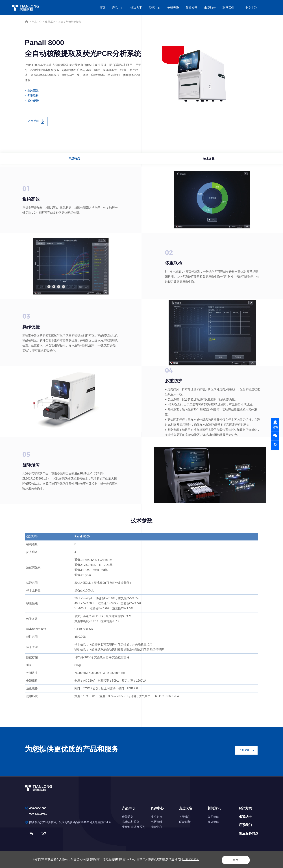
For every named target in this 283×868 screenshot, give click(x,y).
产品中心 (118, 8)
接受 (232, 859)
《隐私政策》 (192, 859)
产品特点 (75, 160)
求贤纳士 (210, 8)
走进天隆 (173, 8)
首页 (102, 8)
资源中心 (155, 8)
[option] (202, 77)
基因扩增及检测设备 (70, 22)
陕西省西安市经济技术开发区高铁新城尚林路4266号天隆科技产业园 (73, 822)
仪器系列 (50, 22)
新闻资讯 (191, 8)
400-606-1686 (38, 808)
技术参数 (208, 160)
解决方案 (136, 8)
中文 (248, 8)
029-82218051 (39, 814)
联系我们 (228, 8)
